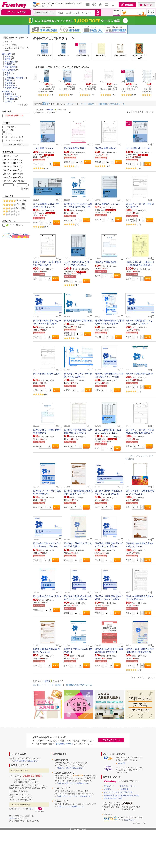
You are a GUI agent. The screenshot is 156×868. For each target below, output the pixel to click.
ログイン (13, 818)
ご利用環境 (124, 789)
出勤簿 (7, 73)
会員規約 (107, 789)
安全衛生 (8, 80)
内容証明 (8, 64)
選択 (24, 200)
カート (57, 164)
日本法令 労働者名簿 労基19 (139, 374)
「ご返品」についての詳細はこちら (70, 807)
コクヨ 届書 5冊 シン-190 (138, 148)
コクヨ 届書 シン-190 (43, 148)
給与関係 (6, 91)
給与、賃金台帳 (11, 96)
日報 (7, 75)
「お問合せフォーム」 (64, 744)
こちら (31, 809)
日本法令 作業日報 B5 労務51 (47, 596)
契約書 (7, 59)
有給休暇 (8, 83)
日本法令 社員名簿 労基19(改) (78, 320)
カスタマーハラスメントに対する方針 (118, 792)
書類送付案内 (10, 62)
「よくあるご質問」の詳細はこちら (25, 761)
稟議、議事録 (10, 67)
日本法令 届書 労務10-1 (106, 148)
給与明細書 (9, 99)
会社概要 (121, 763)
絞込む (25, 189)
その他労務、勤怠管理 (14, 78)
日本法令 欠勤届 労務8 (106, 262)
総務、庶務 (6, 54)
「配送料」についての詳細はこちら (70, 768)
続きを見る (24, 105)
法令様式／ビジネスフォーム (17, 48)
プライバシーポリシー (128, 786)
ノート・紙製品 (11, 45)
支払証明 (8, 102)
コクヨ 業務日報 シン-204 (107, 204)
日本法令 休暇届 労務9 (75, 148)
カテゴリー (38, 685)
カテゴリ (8, 42)
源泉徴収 (8, 94)
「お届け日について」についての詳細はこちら (74, 796)
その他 (7, 57)
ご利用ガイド (109, 786)
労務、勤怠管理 (8, 70)
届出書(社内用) (11, 88)
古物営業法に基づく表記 (113, 799)
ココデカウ (129, 820)
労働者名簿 (9, 85)
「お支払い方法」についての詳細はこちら (73, 783)
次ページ (150, 112)
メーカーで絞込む (16, 145)
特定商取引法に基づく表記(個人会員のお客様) (121, 795)
